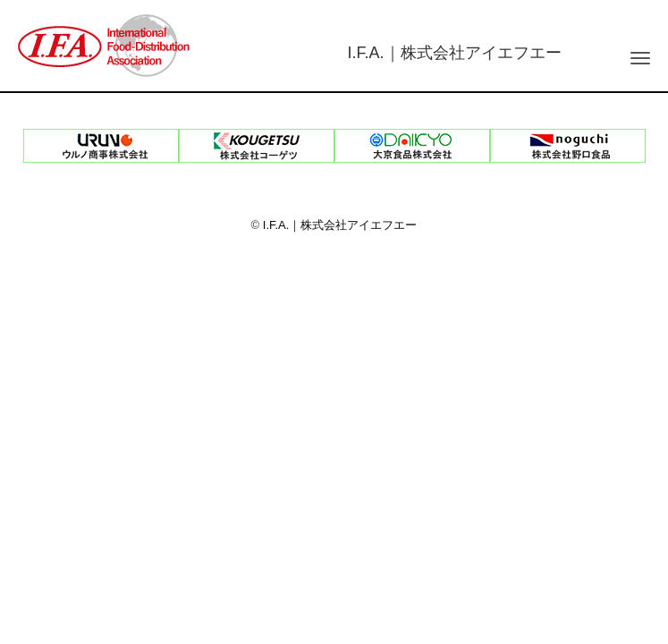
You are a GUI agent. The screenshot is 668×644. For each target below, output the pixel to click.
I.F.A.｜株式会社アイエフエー (340, 225)
